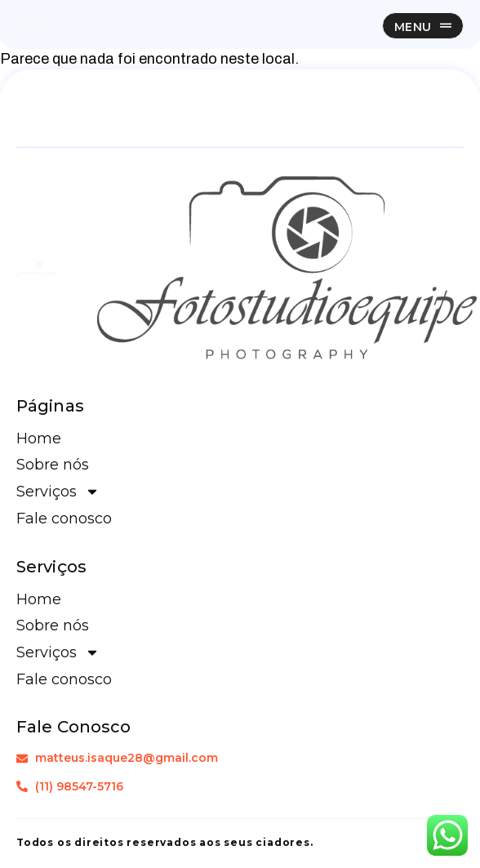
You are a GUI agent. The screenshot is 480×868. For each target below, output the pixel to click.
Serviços (58, 492)
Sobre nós (53, 465)
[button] (423, 26)
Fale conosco (64, 519)
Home (39, 438)
